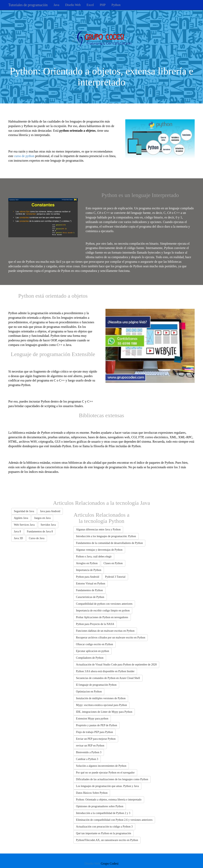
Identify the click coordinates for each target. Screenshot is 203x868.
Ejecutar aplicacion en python (92, 651)
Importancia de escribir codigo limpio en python (103, 611)
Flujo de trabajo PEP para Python (94, 732)
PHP (103, 5)
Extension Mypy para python (92, 719)
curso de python (24, 156)
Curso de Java (37, 538)
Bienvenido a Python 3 (89, 752)
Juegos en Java (42, 518)
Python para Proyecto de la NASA (95, 624)
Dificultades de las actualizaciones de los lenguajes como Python (112, 779)
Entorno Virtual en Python (90, 584)
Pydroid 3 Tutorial (115, 577)
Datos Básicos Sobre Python (92, 793)
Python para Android (88, 577)
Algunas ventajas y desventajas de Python (99, 550)
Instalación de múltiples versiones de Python (101, 698)
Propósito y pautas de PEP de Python (96, 725)
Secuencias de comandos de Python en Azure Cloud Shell (108, 678)
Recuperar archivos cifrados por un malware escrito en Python (111, 638)
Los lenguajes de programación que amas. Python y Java (107, 786)
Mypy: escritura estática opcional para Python (101, 705)
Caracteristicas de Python (90, 597)
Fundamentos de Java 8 (40, 532)
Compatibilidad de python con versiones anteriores (104, 604)
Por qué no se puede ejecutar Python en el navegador (105, 773)
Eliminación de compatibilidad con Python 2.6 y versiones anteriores (114, 820)
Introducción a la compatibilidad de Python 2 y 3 (103, 813)
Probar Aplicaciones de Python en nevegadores (102, 617)
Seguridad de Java (24, 511)
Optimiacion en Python (89, 692)
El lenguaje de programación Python (96, 685)
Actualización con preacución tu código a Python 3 (104, 827)
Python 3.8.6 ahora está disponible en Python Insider (105, 671)
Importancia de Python (89, 570)
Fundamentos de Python (89, 590)
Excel (90, 5)
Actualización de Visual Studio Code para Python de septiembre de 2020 (116, 665)
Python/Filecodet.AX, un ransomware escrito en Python (107, 840)
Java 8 (17, 532)
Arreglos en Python (87, 563)
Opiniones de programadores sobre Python (100, 806)
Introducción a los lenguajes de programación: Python (106, 536)
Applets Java (21, 518)
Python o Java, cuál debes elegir (94, 557)
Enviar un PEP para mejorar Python (96, 739)
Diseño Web (73, 5)
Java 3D (18, 538)
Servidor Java (48, 525)
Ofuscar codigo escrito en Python (94, 644)
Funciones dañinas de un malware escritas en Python (105, 631)
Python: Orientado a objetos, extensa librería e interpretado (109, 800)
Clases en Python (113, 563)
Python (116, 5)
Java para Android (50, 511)
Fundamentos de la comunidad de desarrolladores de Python (109, 543)
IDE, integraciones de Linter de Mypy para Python (104, 712)
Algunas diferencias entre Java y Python (98, 530)
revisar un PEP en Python (90, 746)
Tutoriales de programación (28, 5)
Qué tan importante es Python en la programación (103, 833)
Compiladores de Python (90, 658)
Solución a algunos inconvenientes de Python (101, 766)
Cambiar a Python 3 (87, 759)
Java (56, 5)
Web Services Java (24, 525)
